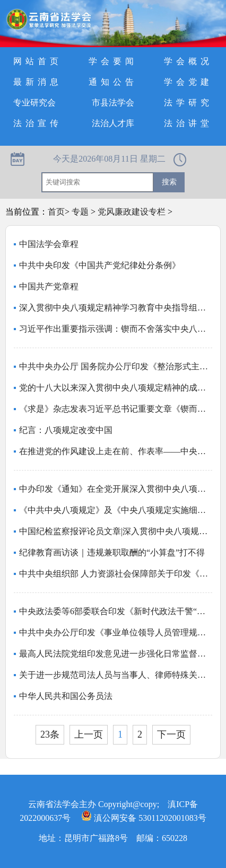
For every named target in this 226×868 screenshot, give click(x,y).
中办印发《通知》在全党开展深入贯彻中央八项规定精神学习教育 (116, 489)
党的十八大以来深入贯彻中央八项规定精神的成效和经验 (116, 388)
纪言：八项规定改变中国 (66, 430)
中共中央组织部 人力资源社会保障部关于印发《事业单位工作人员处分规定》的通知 (116, 574)
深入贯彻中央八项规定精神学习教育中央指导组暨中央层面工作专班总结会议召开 (116, 308)
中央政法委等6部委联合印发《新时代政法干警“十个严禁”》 (116, 611)
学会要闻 (113, 61)
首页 (56, 212)
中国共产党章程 (49, 286)
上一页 (89, 734)
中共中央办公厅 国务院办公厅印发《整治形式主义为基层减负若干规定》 (116, 366)
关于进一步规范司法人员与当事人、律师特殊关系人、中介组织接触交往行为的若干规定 (116, 675)
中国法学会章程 (49, 244)
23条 (50, 734)
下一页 (171, 734)
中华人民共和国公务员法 (66, 696)
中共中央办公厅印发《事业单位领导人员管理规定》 (116, 632)
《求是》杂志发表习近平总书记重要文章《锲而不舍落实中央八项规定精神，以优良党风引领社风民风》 (116, 409)
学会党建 (188, 82)
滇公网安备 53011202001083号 (144, 818)
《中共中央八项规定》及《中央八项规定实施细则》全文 (116, 510)
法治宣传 (38, 123)
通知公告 (113, 82)
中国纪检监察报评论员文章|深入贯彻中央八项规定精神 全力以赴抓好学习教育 (116, 531)
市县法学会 (113, 103)
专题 (80, 212)
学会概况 (188, 61)
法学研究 (188, 103)
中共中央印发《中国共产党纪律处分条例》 (100, 265)
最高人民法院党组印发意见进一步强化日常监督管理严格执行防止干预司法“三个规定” (116, 654)
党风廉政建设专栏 (132, 212)
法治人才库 (113, 123)
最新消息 (38, 82)
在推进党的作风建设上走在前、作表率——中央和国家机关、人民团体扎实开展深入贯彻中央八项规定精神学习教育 (116, 451)
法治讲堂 (188, 123)
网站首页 (38, 61)
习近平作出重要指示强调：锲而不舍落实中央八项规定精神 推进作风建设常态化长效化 (116, 329)
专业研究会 (34, 103)
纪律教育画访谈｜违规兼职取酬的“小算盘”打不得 (112, 552)
